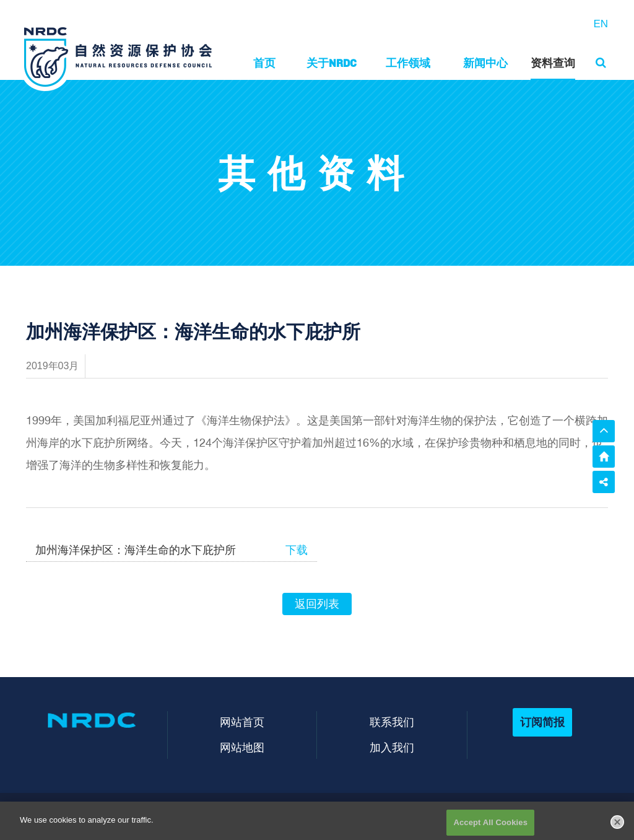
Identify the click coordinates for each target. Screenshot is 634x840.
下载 (297, 550)
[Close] (617, 826)
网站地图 (242, 747)
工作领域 (408, 63)
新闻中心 (485, 63)
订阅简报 (542, 722)
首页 (264, 63)
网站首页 (242, 722)
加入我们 (392, 747)
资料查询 (553, 63)
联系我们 (392, 722)
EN (601, 24)
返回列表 (317, 604)
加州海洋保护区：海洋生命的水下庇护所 (136, 550)
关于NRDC (332, 63)
